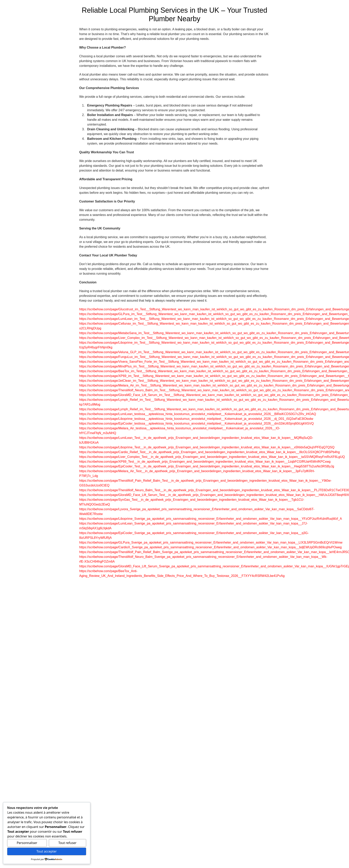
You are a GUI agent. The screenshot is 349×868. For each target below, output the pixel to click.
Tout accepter (47, 851)
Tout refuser (67, 843)
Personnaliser (27, 843)
